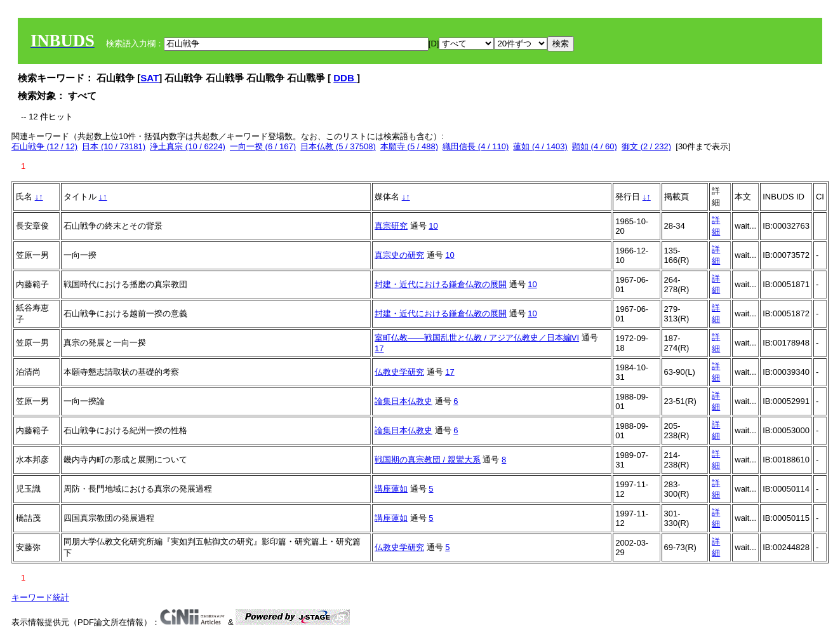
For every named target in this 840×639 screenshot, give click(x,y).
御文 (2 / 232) (646, 146)
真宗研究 (391, 226)
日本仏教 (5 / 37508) (338, 146)
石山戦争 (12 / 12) (44, 146)
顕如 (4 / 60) (595, 146)
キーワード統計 (40, 597)
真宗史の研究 (399, 255)
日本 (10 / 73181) (114, 146)
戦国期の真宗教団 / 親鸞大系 (428, 460)
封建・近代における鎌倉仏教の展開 (441, 284)
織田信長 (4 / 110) (476, 146)
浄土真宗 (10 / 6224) (188, 146)
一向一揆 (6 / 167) (263, 146)
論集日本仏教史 (403, 401)
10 (433, 226)
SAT (150, 78)
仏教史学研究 (399, 372)
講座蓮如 (391, 489)
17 (379, 348)
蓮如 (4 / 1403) (540, 146)
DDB (345, 78)
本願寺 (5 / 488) (409, 146)
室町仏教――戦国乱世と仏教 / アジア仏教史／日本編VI (477, 338)
